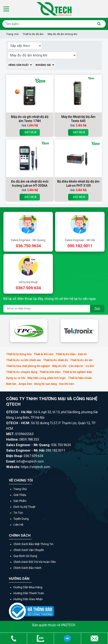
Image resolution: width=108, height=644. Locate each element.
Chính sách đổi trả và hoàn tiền (35, 562)
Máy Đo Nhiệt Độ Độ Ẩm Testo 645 (78, 119)
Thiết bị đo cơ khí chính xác (24, 360)
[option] (29, 331)
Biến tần (11, 384)
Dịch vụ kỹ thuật (24, 507)
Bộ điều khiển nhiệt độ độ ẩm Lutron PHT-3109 (78, 184)
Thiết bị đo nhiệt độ (56, 360)
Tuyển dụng (21, 519)
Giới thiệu (20, 495)
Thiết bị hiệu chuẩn (80, 378)
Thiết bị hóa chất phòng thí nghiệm (28, 366)
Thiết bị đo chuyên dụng (22, 372)
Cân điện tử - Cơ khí (81, 366)
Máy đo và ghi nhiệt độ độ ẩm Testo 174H (30, 119)
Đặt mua (30, 132)
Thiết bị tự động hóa (19, 354)
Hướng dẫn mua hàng (28, 587)
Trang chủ (12, 34)
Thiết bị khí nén (44, 354)
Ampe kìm (25, 384)
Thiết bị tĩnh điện (50, 372)
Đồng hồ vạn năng (45, 384)
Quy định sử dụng (25, 556)
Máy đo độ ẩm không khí (62, 34)
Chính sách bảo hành (27, 568)
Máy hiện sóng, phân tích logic (47, 378)
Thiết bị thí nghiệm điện (77, 372)
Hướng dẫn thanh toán (29, 593)
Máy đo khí (59, 366)
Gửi (97, 309)
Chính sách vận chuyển (29, 550)
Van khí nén (67, 384)
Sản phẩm (20, 501)
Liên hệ (18, 525)
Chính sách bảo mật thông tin (33, 544)
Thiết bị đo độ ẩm (33, 34)
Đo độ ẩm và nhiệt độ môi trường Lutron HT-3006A (30, 184)
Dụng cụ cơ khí (16, 378)
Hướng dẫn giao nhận (28, 599)
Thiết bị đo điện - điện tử (71, 354)
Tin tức (18, 513)
